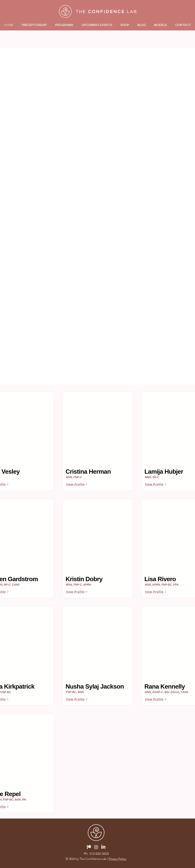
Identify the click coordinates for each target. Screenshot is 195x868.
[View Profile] (77, 484)
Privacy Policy (118, 859)
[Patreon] (89, 847)
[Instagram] (96, 847)
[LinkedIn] (103, 847)
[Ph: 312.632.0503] (96, 853)
